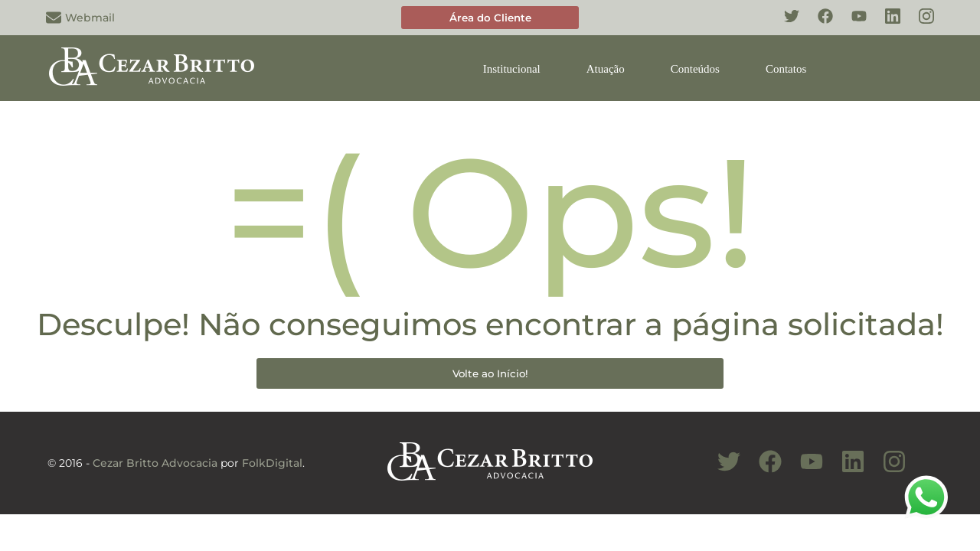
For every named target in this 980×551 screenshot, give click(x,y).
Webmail (80, 18)
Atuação (606, 69)
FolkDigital (272, 463)
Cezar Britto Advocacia (155, 463)
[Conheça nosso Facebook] (818, 24)
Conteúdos (695, 69)
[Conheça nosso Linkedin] (885, 24)
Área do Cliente (490, 18)
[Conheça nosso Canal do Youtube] (804, 470)
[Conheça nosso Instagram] (919, 24)
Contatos (786, 69)
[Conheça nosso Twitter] (784, 24)
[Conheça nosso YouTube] (851, 24)
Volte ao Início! (490, 373)
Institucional (512, 69)
